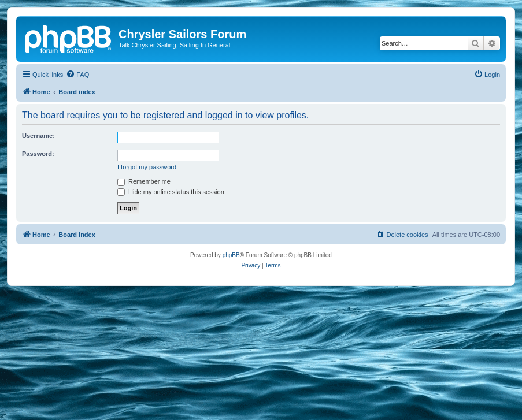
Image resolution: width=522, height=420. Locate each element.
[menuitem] (77, 75)
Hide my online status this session (171, 192)
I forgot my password (147, 167)
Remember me (144, 181)
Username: (38, 136)
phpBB (231, 255)
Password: (38, 154)
